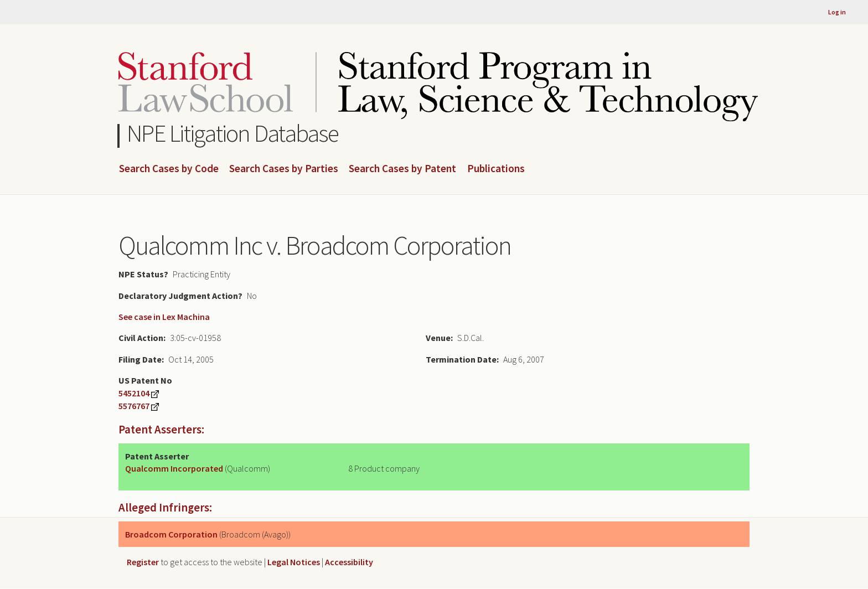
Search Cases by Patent (402, 169)
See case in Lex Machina (164, 317)
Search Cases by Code (169, 169)
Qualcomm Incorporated (174, 468)
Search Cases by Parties (284, 169)
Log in (837, 12)
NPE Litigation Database (233, 133)
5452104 (134, 393)
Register (143, 562)
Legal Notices (294, 562)
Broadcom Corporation (171, 534)
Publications (496, 169)
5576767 (134, 406)
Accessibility (349, 562)
